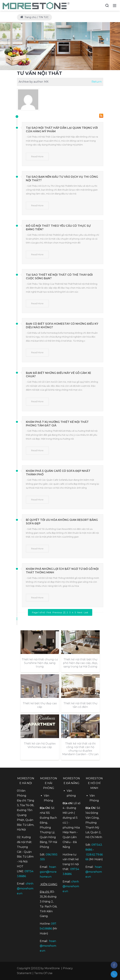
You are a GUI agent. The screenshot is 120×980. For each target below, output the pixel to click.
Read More (37, 156)
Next (80, 612)
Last (86, 612)
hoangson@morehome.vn (48, 872)
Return (97, 82)
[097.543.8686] (114, 974)
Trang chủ (28, 17)
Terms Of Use (43, 973)
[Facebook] (114, 965)
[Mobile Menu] (115, 5)
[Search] (107, 5)
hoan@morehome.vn (48, 946)
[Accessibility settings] (101, 5)
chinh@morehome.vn (25, 889)
